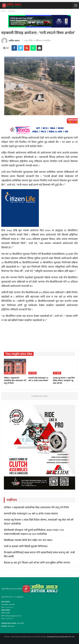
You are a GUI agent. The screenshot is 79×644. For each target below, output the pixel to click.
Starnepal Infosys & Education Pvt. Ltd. (61, 637)
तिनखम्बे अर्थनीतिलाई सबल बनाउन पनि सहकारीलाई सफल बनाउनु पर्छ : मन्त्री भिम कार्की (39, 555)
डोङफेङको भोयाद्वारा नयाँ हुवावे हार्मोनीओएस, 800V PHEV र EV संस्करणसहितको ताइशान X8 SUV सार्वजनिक (34, 532)
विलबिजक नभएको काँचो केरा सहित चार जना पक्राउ (28, 540)
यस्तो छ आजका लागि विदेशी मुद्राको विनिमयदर (26, 546)
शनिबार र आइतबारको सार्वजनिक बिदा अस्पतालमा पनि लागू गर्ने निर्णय (36, 508)
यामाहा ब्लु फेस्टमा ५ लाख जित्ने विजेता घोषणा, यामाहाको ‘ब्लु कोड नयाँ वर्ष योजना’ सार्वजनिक (39, 522)
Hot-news (8, 373)
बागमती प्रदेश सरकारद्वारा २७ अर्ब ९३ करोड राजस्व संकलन (31, 514)
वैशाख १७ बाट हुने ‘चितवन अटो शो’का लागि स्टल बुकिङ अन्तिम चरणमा (37, 563)
